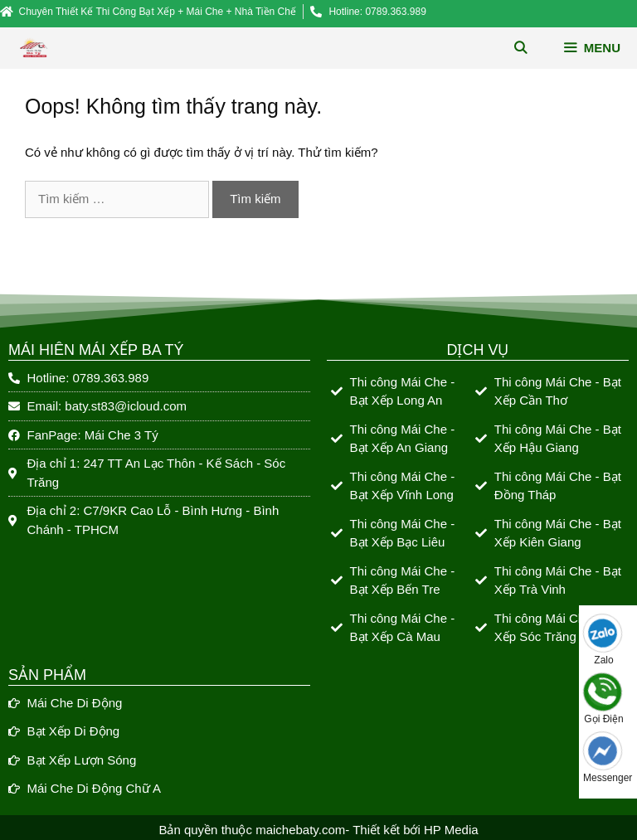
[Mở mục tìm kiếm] (520, 48)
